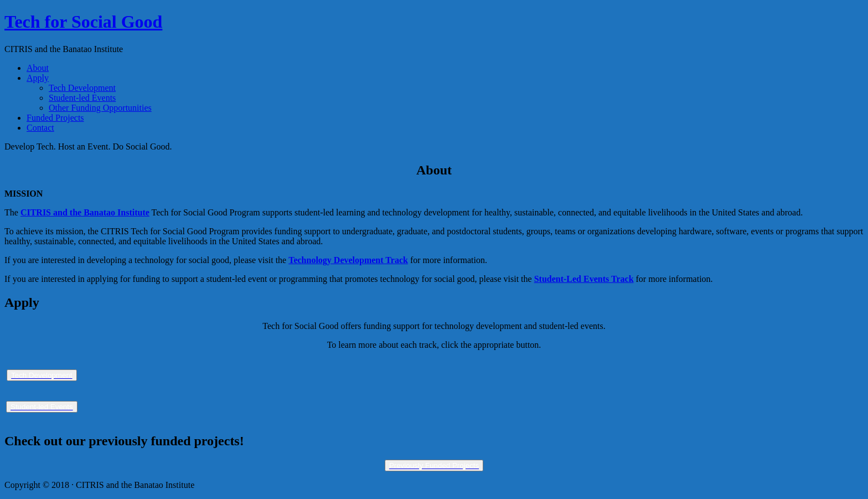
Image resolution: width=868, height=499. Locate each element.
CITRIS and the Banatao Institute (85, 212)
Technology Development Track (348, 260)
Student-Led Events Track (584, 279)
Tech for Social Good (83, 22)
